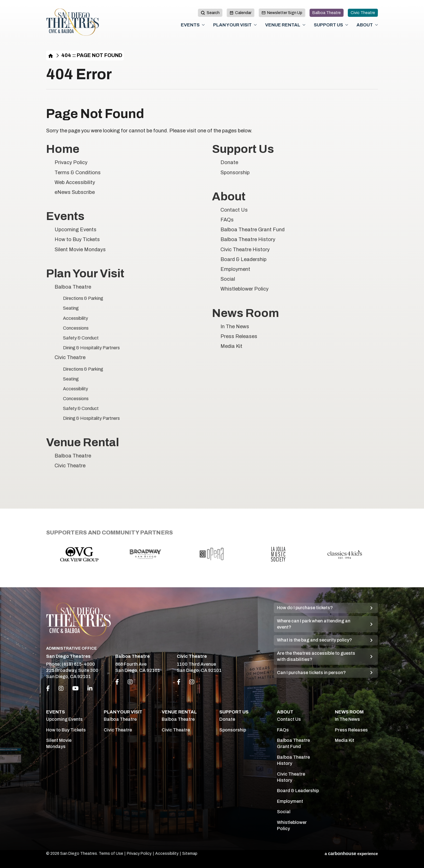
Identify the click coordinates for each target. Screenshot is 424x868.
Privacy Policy (71, 162)
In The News (235, 327)
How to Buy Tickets (77, 239)
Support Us (328, 25)
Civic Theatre (363, 13)
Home (51, 55)
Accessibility (75, 318)
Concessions (76, 328)
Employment (235, 269)
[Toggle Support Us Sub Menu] (347, 25)
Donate (229, 162)
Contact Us (234, 210)
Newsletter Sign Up (282, 13)
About (365, 25)
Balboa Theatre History (248, 239)
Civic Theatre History (245, 250)
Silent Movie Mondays (80, 250)
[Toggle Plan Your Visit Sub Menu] (255, 25)
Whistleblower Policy (244, 289)
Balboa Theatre (327, 13)
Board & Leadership (243, 259)
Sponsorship (235, 173)
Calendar (241, 13)
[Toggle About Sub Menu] (376, 25)
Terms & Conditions (78, 173)
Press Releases (239, 336)
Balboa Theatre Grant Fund (252, 230)
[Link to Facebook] (117, 682)
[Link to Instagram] (130, 682)
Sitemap (190, 854)
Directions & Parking (83, 298)
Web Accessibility (75, 182)
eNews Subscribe (75, 192)
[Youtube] (75, 688)
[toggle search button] (210, 13)
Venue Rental (283, 25)
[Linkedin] (90, 688)
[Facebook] (48, 688)
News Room (245, 313)
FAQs (227, 220)
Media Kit (231, 346)
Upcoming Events (75, 230)
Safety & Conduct (81, 338)
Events (190, 25)
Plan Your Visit (232, 25)
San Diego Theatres (73, 22)
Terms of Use (111, 854)
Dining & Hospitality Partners (91, 348)
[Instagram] (61, 688)
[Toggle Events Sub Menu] (203, 25)
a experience (351, 854)
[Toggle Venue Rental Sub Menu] (304, 25)
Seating (71, 308)
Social (228, 279)
